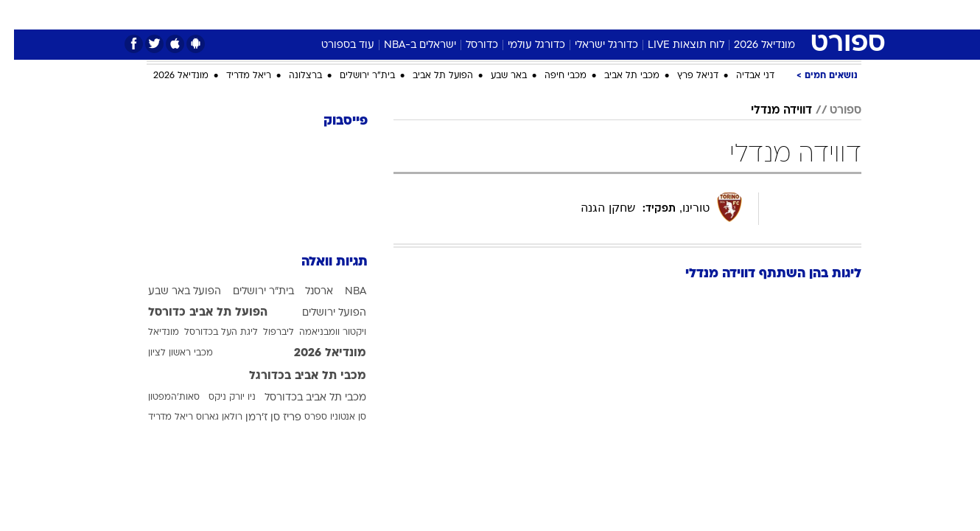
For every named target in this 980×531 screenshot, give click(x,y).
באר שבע (495, 76)
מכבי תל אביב (618, 76)
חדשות (779, 14)
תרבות (625, 14)
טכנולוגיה (348, 14)
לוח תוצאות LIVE (672, 45)
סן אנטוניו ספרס (321, 417)
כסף (538, 14)
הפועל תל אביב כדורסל (194, 313)
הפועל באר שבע (171, 292)
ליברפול (265, 333)
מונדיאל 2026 (750, 45)
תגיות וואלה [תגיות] (321, 262)
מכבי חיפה (552, 76)
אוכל (499, 14)
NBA (342, 292)
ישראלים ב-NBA (406, 45)
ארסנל (305, 292)
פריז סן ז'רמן (259, 418)
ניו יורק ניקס (218, 398)
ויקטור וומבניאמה (319, 333)
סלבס (578, 14)
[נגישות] (20, 15)
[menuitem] (770, 15)
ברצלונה (291, 76)
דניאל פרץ (684, 76)
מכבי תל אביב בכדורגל (294, 376)
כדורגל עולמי (522, 45)
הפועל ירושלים (320, 313)
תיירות (403, 14)
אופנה (294, 14)
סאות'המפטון (160, 398)
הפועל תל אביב (429, 76)
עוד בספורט (334, 45)
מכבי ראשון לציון (167, 353)
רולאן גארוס (205, 417)
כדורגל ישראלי (592, 45)
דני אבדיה (741, 76)
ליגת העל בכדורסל (207, 333)
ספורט (729, 14)
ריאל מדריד (235, 76)
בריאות (453, 14)
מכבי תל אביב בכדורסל (301, 398)
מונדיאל (677, 14)
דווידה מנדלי (767, 111)
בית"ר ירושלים (353, 76)
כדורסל (468, 45)
